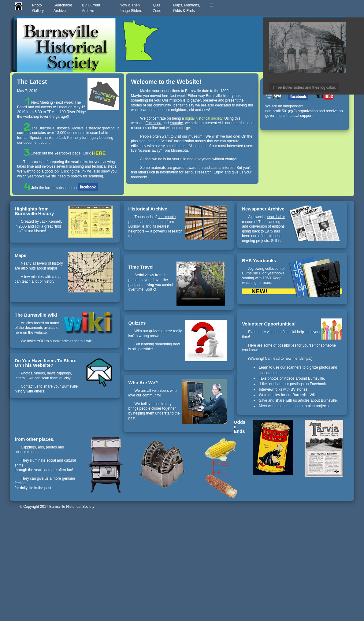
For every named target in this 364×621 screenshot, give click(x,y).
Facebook (154, 123)
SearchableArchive (63, 8)
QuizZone (158, 8)
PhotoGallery (38, 8)
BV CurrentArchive (91, 8)
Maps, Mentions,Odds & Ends (187, 8)
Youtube (176, 123)
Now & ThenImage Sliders (131, 8)
